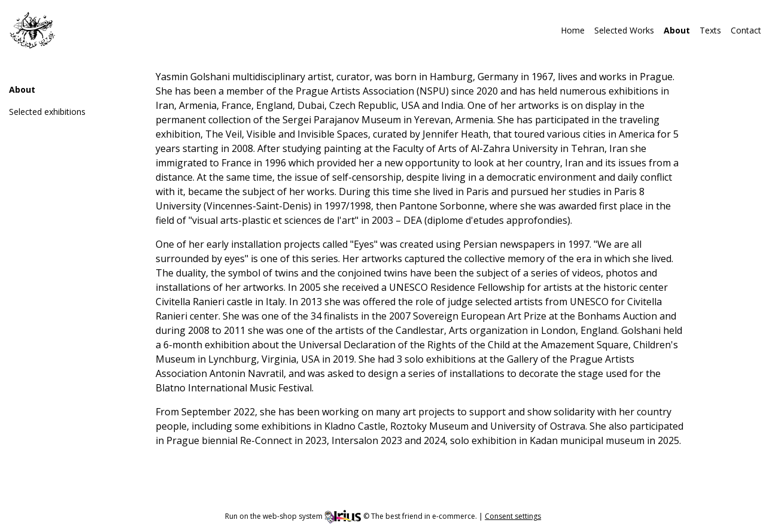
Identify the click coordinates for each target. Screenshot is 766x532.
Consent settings (513, 516)
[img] (33, 30)
